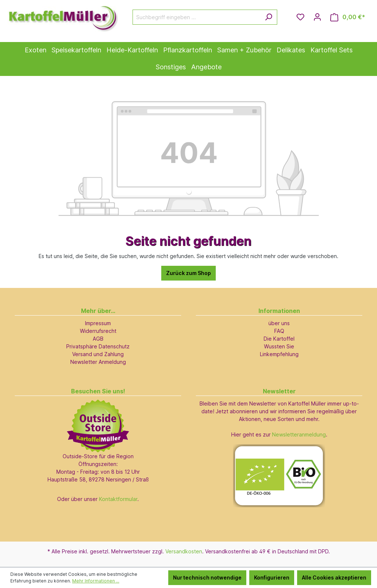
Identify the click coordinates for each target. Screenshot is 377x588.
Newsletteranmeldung (299, 434)
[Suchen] (269, 17)
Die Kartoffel (279, 339)
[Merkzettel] (300, 17)
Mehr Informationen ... (96, 581)
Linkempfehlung (279, 354)
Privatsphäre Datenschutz (98, 346)
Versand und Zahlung (98, 354)
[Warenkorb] (348, 17)
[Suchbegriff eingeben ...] (196, 17)
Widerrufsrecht (98, 331)
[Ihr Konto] (317, 17)
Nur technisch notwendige (207, 577)
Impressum (98, 323)
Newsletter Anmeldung (98, 362)
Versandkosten (184, 551)
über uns (279, 323)
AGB (98, 339)
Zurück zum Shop (188, 273)
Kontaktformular (118, 499)
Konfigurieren (272, 577)
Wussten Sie (279, 346)
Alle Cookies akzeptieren (334, 577)
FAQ (279, 331)
